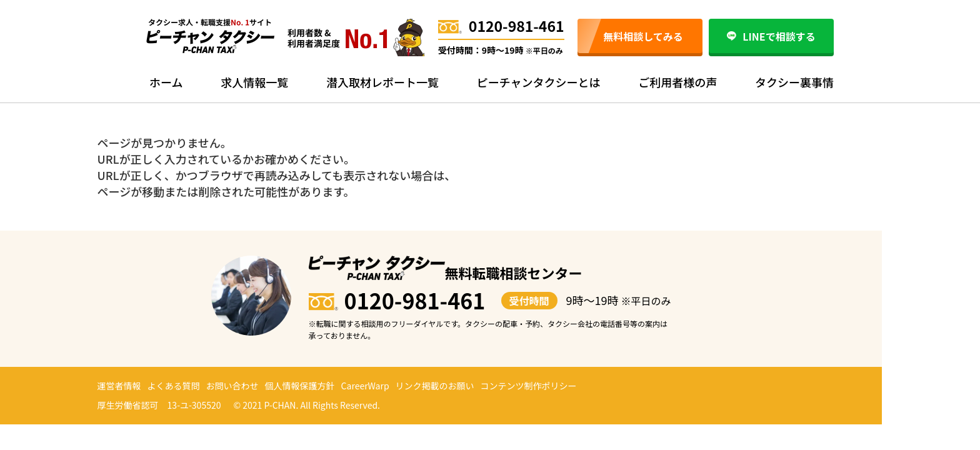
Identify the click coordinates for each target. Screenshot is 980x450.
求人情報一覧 (254, 82)
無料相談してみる (643, 36)
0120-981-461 (501, 26)
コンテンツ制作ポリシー (529, 386)
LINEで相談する (771, 36)
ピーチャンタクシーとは (539, 82)
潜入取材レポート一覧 (382, 82)
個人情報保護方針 (300, 386)
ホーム (166, 82)
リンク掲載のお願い (435, 386)
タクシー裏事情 (794, 82)
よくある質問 (174, 386)
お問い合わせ (232, 386)
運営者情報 (119, 386)
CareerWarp (365, 386)
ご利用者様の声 (677, 82)
